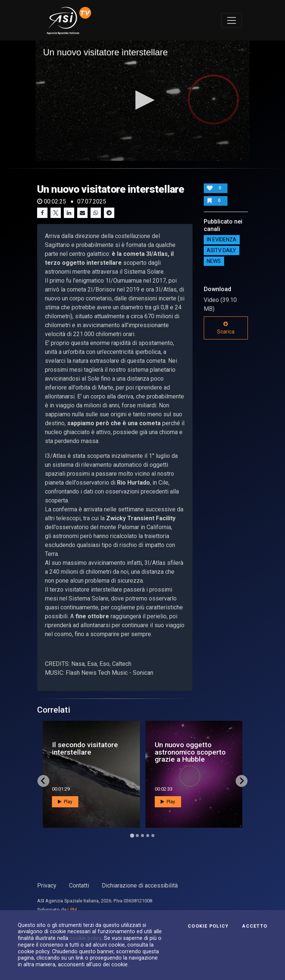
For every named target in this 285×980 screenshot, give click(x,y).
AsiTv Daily (221, 251)
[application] (142, 101)
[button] (143, 100)
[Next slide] (242, 781)
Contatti (79, 885)
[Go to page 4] (148, 836)
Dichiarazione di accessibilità (140, 885)
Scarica (226, 328)
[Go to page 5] (153, 836)
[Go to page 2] (137, 836)
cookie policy (86, 938)
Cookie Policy (208, 926)
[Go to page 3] (142, 836)
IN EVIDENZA (222, 240)
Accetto (255, 926)
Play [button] (65, 802)
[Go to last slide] (43, 781)
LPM (72, 910)
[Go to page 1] (132, 835)
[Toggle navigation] (232, 20)
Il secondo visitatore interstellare (85, 748)
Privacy (47, 885)
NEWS (214, 261)
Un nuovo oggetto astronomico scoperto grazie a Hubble (190, 752)
